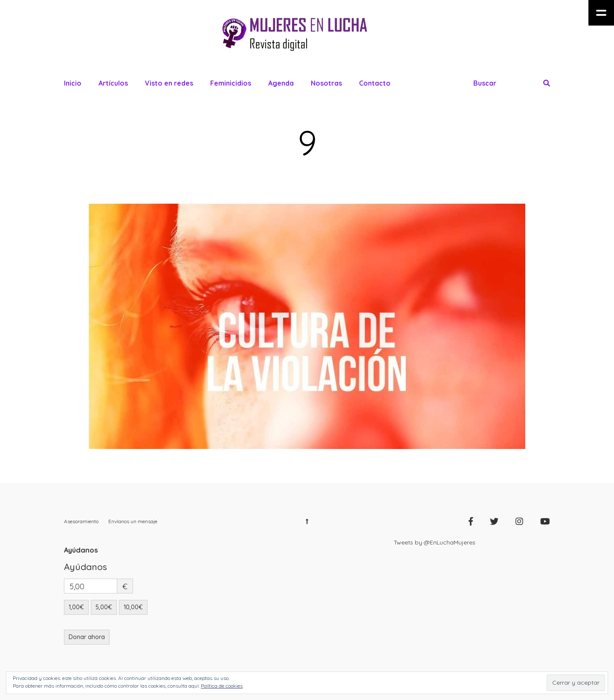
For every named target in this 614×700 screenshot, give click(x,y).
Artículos (113, 83)
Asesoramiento (81, 521)
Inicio (73, 83)
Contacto (375, 83)
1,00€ (76, 607)
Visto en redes (169, 83)
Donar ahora (87, 637)
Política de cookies (222, 686)
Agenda (281, 83)
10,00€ (133, 607)
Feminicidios (231, 83)
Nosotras (326, 83)
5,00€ (104, 607)
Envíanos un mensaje (133, 521)
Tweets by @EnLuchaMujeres (434, 542)
